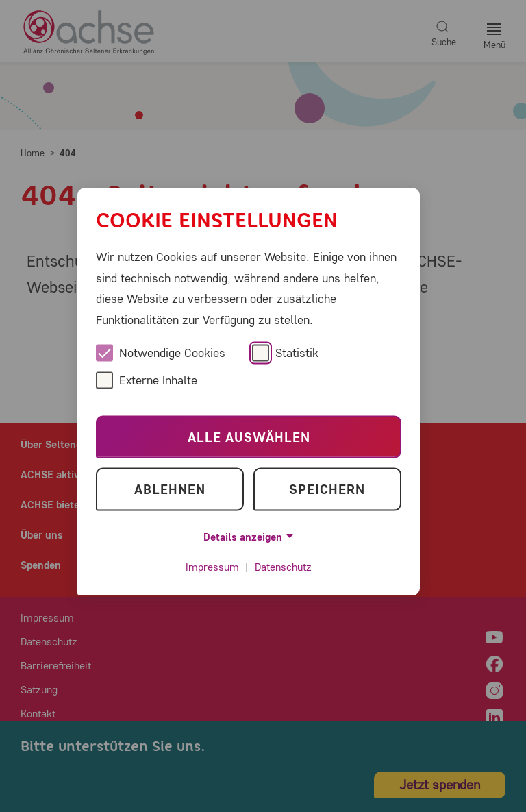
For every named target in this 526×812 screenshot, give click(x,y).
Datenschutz (283, 567)
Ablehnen (170, 489)
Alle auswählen (249, 437)
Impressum (212, 567)
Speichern (327, 489)
